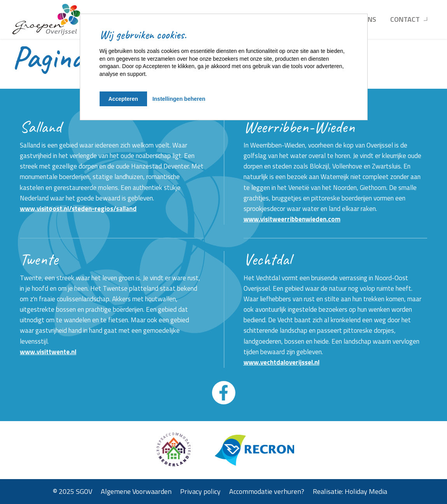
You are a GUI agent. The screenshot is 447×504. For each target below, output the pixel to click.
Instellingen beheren (179, 99)
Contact (405, 19)
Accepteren (123, 99)
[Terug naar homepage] (46, 19)
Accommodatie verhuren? (267, 491)
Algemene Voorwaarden (136, 491)
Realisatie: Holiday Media (350, 491)
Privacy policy (200, 491)
